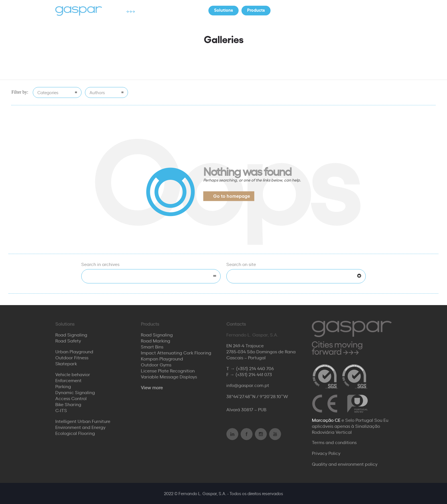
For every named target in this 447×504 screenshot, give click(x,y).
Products (256, 10)
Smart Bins (152, 346)
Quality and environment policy (345, 464)
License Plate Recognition (168, 370)
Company (289, 10)
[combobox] (151, 276)
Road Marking (156, 340)
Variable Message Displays (169, 376)
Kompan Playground (162, 358)
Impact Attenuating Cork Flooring (176, 352)
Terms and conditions (334, 442)
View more (152, 387)
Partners (321, 10)
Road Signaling (157, 334)
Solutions (223, 10)
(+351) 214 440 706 (255, 368)
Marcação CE (326, 420)
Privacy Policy (326, 453)
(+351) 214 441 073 (254, 374)
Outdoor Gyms (156, 364)
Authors (97, 92)
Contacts (353, 10)
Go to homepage (232, 196)
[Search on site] (296, 276)
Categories (48, 92)
